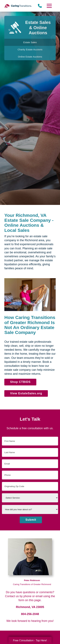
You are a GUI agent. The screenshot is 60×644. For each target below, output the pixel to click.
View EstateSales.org (26, 393)
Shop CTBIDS (20, 382)
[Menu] (49, 6)
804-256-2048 (30, 614)
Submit (31, 520)
